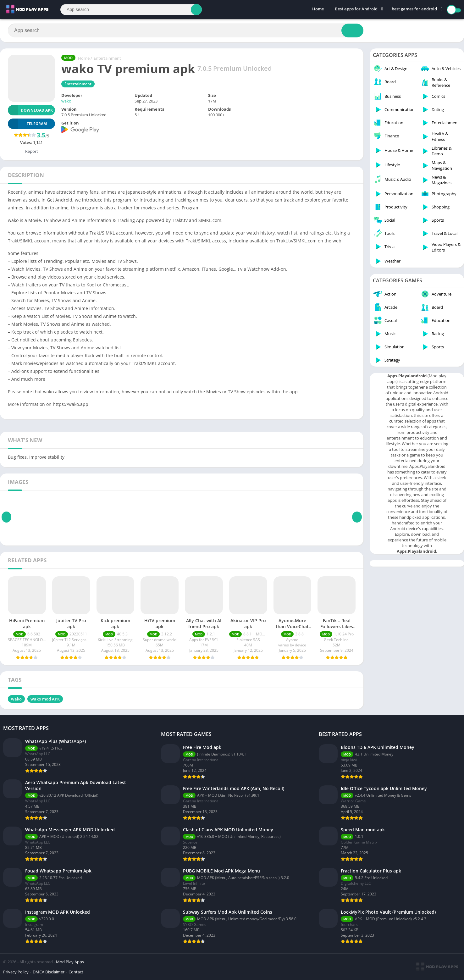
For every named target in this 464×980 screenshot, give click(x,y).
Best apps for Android (356, 9)
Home (318, 9)
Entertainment (107, 58)
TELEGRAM (27, 124)
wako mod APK (45, 699)
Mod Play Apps (70, 962)
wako (66, 101)
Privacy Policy (16, 972)
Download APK (30, 110)
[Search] (131, 10)
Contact (76, 972)
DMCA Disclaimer (49, 972)
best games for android (414, 9)
